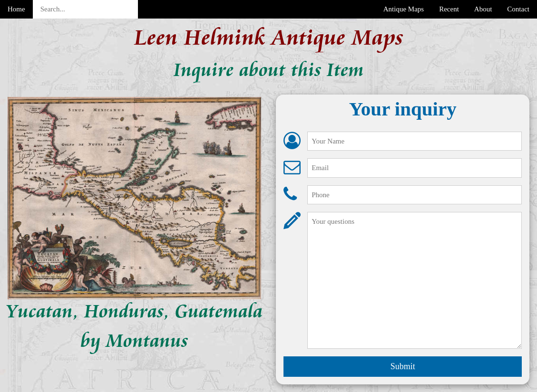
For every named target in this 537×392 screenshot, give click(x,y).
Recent (449, 9)
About (483, 9)
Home (16, 9)
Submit (403, 366)
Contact (518, 9)
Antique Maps (404, 9)
